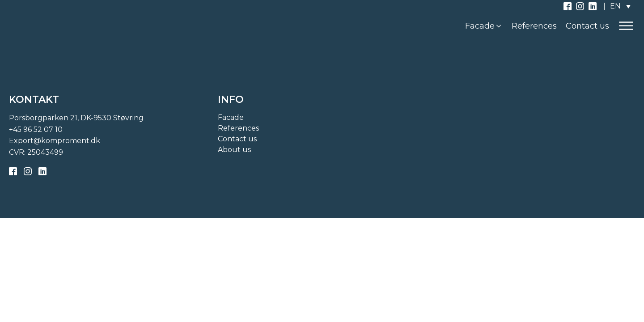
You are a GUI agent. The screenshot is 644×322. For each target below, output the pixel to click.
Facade (231, 117)
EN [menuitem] (615, 6)
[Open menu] (626, 26)
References (238, 128)
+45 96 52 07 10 (36, 129)
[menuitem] (620, 6)
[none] (620, 6)
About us (234, 150)
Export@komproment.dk (55, 141)
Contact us (237, 139)
